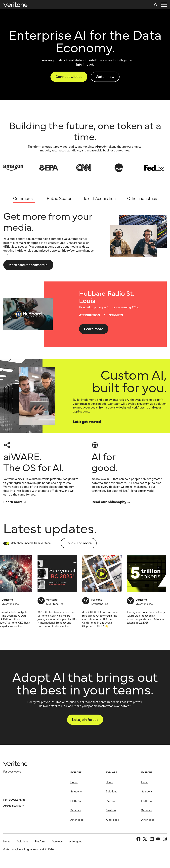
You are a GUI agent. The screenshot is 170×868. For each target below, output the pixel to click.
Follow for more (79, 543)
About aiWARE (12, 805)
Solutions (76, 792)
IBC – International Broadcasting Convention (57, 623)
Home (74, 782)
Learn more (94, 329)
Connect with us (69, 76)
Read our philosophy (109, 502)
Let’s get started (87, 421)
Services (76, 810)
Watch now (105, 76)
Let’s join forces (85, 719)
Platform (76, 801)
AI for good (77, 820)
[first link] (164, 5)
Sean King (56, 616)
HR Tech (108, 619)
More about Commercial (28, 264)
